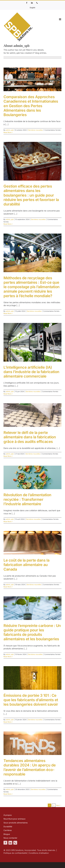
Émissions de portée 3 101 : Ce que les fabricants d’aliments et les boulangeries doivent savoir (31, 700)
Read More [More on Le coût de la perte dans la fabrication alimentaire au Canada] (8, 587)
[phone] (15, 843)
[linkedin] (10, 843)
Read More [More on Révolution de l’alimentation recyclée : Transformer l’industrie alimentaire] (8, 522)
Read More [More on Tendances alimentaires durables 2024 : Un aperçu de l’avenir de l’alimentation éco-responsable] (8, 794)
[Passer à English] (32, 7)
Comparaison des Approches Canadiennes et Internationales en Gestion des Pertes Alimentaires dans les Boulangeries (31, 106)
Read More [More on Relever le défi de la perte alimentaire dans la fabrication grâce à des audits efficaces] (8, 456)
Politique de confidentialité (15, 853)
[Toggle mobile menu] (60, 19)
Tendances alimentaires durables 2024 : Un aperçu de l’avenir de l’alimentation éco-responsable (30, 767)
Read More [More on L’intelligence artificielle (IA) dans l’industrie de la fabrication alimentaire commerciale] (8, 394)
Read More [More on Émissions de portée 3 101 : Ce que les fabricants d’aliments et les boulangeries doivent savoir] (8, 722)
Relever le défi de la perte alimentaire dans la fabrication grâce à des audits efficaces (30, 437)
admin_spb (10, 130)
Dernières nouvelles (35, 130)
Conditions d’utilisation (39, 853)
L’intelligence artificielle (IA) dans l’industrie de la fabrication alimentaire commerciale (31, 372)
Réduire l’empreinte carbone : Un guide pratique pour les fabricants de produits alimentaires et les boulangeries (32, 632)
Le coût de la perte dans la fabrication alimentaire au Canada (26, 565)
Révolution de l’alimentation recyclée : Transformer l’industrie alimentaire (27, 499)
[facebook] (5, 843)
